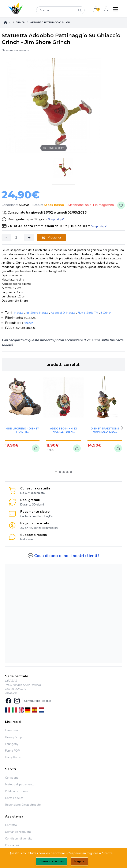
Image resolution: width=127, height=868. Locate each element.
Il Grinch (19, 22)
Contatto (11, 825)
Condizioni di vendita (19, 839)
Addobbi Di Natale (63, 313)
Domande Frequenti (18, 832)
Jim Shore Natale (37, 313)
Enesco (29, 323)
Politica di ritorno (16, 791)
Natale (19, 313)
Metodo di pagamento (20, 784)
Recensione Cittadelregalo (23, 805)
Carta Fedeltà (14, 798)
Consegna (12, 778)
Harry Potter (13, 757)
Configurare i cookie (38, 701)
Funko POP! (13, 751)
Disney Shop (14, 737)
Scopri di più (56, 219)
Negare (79, 861)
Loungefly (12, 744)
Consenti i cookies (52, 861)
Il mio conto (13, 730)
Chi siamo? (12, 845)
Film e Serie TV (88, 313)
